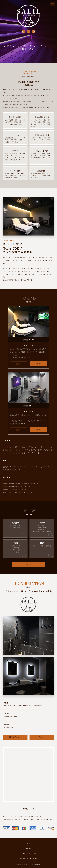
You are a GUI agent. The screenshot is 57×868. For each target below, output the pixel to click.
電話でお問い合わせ (15, 737)
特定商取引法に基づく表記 (28, 858)
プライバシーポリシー (28, 853)
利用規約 (28, 848)
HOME (29, 843)
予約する (39, 364)
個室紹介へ (18, 364)
